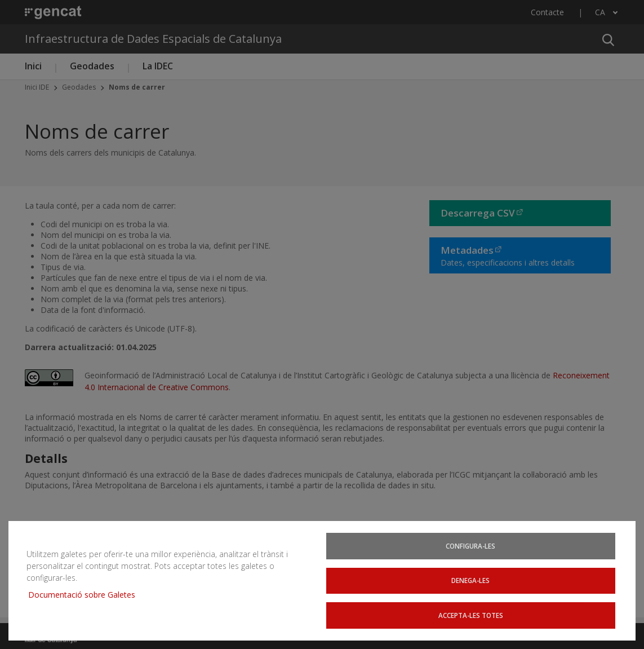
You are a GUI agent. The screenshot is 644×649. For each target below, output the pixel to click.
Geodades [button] (92, 66)
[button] (608, 39)
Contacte (547, 12)
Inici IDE (37, 87)
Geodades (79, 87)
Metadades (467, 250)
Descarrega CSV (478, 213)
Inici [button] (33, 66)
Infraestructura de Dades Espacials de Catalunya (153, 39)
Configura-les (472, 550)
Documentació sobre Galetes (81, 590)
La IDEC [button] (158, 66)
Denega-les (472, 583)
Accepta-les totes (472, 617)
